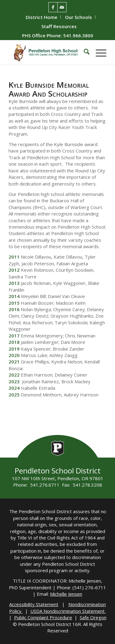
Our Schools (79, 17)
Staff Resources (59, 26)
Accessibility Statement (34, 604)
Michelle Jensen (66, 594)
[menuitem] (42, 17)
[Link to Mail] (62, 7)
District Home (42, 17)
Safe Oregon (93, 617)
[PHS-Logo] (48, 53)
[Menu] (98, 53)
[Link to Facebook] (53, 7)
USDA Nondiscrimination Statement (68, 611)
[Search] (84, 53)
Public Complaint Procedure (43, 617)
